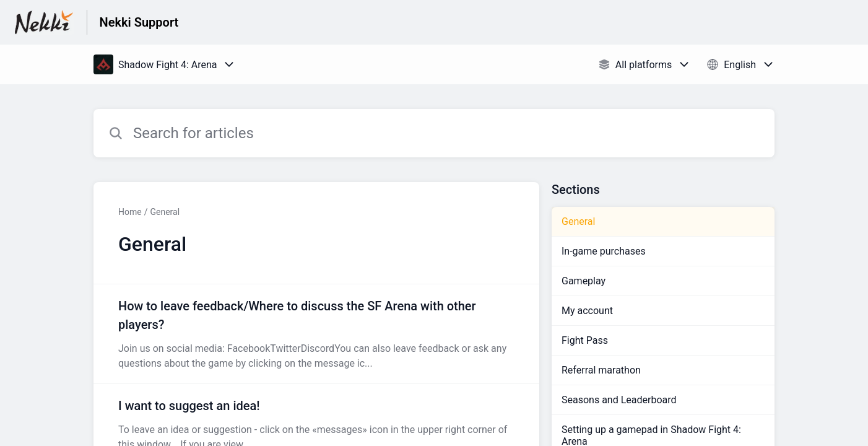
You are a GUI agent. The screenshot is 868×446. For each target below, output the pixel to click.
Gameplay (584, 281)
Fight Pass (585, 340)
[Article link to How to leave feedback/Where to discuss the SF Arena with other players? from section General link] (316, 334)
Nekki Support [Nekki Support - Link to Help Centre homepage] (139, 22)
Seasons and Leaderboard (619, 400)
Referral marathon (601, 370)
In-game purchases (604, 251)
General (165, 212)
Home (130, 212)
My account (587, 311)
